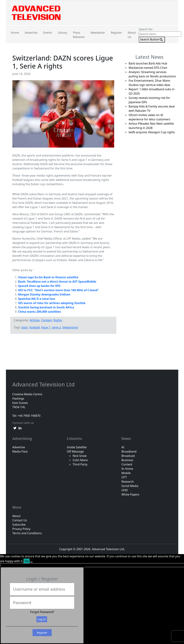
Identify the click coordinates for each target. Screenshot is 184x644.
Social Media (130, 486)
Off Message (75, 451)
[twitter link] (15, 428)
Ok (27, 561)
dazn (25, 327)
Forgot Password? (42, 612)
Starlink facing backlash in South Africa (46, 307)
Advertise (31, 33)
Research (128, 482)
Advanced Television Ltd (44, 384)
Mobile (126, 473)
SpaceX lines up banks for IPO (39, 286)
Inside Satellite (77, 447)
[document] (92, 604)
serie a (56, 327)
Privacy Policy (21, 529)
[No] (31, 562)
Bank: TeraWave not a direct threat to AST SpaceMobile (57, 282)
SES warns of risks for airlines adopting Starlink (52, 303)
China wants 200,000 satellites (40, 312)
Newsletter (98, 33)
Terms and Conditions (27, 533)
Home (15, 33)
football (35, 327)
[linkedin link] (20, 428)
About (16, 516)
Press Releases (79, 35)
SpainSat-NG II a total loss (37, 299)
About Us (132, 35)
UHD (124, 490)
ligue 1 (46, 327)
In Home (127, 469)
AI (123, 447)
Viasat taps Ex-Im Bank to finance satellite (48, 277)
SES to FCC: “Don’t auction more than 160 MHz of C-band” (58, 290)
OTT (124, 477)
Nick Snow (79, 456)
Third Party (80, 464)
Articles (35, 320)
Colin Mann (80, 460)
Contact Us (20, 520)
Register (116, 33)
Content (46, 320)
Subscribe (19, 525)
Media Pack (20, 451)
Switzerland (70, 327)
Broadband (129, 451)
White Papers (130, 494)
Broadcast (128, 456)
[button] (92, 565)
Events (47, 33)
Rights (58, 320)
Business (127, 460)
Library (62, 33)
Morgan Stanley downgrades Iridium (44, 294)
